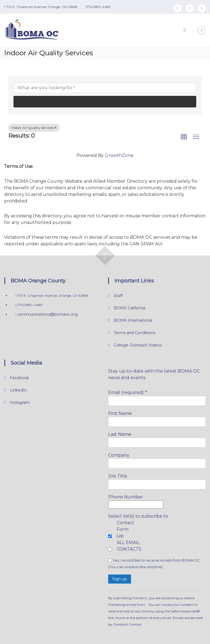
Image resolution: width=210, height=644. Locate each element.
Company (119, 455)
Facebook (19, 378)
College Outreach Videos (138, 345)
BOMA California (129, 308)
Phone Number (126, 497)
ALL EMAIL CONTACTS (129, 546)
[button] (184, 137)
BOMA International (133, 320)
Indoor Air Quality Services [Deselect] (34, 128)
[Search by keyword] (105, 88)
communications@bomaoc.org (47, 314)
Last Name (120, 434)
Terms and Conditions (134, 333)
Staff (118, 296)
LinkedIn (18, 390)
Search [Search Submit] (105, 102)
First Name (120, 413)
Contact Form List (126, 529)
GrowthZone (119, 155)
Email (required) (128, 392)
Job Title (118, 476)
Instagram (20, 402)
